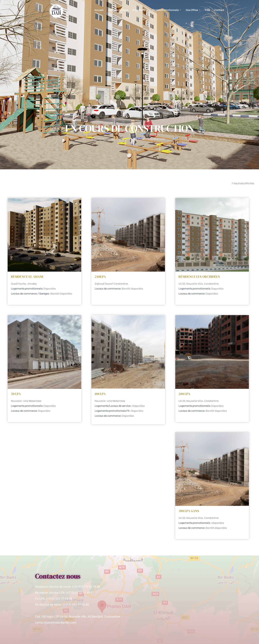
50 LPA (16, 314)
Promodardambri (55, 638)
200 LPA (184, 314)
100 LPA (100, 314)
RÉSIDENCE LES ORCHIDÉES (199, 197)
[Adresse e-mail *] (193, 591)
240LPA (100, 197)
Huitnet (220, 638)
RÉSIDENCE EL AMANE (27, 197)
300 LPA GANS (189, 431)
